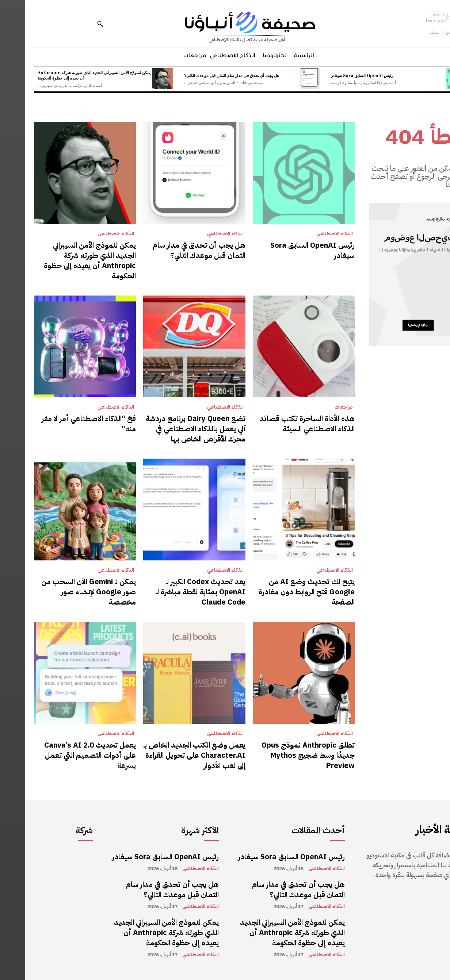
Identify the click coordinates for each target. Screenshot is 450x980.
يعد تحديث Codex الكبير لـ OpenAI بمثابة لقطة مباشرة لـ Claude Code (176, 592)
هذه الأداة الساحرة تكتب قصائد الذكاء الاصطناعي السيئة (282, 424)
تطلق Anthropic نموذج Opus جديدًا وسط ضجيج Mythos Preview (283, 755)
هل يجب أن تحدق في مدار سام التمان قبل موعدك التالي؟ (206, 75)
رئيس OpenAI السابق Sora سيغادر (337, 75)
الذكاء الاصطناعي (309, 234)
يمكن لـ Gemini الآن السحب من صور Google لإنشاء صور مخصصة (63, 592)
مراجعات (319, 407)
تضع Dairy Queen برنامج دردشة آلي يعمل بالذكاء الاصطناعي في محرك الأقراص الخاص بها (170, 429)
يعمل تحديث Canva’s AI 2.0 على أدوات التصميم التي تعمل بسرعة (65, 755)
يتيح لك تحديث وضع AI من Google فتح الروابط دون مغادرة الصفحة (281, 592)
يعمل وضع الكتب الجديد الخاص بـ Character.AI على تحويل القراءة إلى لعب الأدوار (169, 755)
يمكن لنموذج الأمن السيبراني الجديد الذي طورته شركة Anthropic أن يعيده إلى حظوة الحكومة (69, 75)
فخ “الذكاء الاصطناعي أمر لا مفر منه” (64, 424)
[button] (75, 24)
